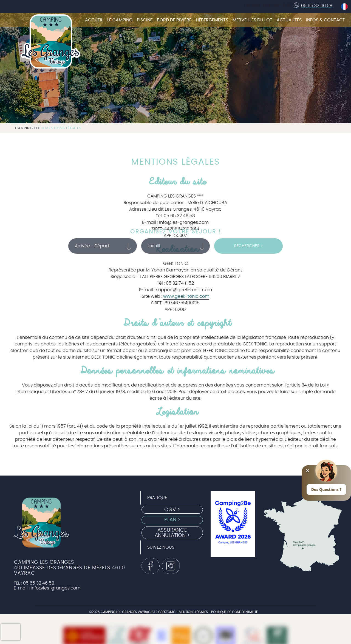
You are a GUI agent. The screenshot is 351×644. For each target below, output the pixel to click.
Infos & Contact (325, 20)
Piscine (145, 20)
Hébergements (212, 20)
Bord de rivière (174, 20)
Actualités (289, 20)
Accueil (94, 20)
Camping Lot (28, 128)
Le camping (120, 20)
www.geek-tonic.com (186, 296)
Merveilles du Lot (252, 20)
